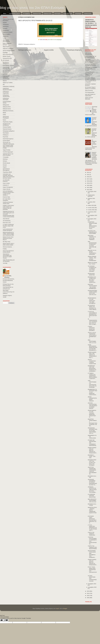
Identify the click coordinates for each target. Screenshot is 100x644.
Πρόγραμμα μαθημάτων (29, 44)
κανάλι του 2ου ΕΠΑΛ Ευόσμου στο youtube (90, 65)
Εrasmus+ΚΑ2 (37, 13)
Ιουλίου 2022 (91, 210)
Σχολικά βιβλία (6, 141)
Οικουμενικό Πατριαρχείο (6, 117)
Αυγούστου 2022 (92, 212)
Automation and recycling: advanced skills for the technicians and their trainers (9, 176)
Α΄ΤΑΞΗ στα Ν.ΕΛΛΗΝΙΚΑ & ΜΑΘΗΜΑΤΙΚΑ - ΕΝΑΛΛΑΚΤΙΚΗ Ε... (92, 314)
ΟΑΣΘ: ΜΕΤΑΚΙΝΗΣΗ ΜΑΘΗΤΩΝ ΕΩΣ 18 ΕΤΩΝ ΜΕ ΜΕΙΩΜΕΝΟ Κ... (93, 347)
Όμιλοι (4, 120)
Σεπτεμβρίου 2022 (93, 215)
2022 (88, 190)
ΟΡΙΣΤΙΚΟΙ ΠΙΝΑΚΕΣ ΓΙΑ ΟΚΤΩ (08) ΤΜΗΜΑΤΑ (92, 238)
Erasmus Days (6, 197)
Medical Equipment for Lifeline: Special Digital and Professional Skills (8, 234)
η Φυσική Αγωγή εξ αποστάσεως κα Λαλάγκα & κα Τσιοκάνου (90, 74)
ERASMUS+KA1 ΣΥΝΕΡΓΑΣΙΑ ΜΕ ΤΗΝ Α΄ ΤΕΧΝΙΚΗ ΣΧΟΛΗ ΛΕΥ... (92, 280)
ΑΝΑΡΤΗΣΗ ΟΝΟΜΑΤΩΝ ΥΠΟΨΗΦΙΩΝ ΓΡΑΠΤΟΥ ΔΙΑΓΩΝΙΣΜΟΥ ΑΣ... (92, 471)
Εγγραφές (5, 52)
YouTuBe (5, 263)
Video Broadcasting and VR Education (9, 261)
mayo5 (57, 609)
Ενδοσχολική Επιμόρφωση (6, 68)
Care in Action (6, 183)
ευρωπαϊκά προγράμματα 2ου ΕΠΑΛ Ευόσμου (90, 61)
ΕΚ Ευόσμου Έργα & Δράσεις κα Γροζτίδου (90, 88)
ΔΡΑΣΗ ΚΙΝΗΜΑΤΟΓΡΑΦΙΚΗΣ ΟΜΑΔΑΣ (92, 399)
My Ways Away (7, 242)
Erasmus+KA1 (48, 13)
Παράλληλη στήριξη (8, 122)
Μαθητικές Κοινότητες (8, 111)
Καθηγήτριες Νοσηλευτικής (6, 96)
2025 (88, 596)
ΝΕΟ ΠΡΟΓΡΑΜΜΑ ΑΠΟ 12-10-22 (92, 341)
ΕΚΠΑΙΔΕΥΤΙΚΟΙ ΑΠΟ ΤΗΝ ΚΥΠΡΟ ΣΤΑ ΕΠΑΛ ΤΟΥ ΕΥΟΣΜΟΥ (92, 462)
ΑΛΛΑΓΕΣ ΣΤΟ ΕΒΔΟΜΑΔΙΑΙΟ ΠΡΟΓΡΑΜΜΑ (92, 232)
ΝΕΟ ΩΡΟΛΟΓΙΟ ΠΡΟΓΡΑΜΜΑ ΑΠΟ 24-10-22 (92, 501)
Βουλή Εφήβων (7, 34)
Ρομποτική (5, 137)
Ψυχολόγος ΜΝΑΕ (7, 172)
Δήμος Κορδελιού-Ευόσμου (7, 44)
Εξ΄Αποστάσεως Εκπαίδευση (7, 71)
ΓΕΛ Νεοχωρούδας (90, 92)
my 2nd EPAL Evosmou (8, 277)
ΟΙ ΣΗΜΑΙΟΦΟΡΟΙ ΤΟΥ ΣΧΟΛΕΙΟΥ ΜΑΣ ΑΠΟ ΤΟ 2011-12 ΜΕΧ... (93, 322)
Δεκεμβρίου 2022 (92, 587)
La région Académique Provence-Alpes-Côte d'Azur (8, 226)
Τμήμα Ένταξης (7, 150)
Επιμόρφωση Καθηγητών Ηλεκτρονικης (6, 77)
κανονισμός (57, 13)
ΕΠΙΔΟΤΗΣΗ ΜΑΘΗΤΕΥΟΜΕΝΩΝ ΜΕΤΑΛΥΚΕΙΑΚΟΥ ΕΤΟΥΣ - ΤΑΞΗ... (92, 225)
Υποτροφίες (6, 157)
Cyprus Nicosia (7, 189)
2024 (88, 593)
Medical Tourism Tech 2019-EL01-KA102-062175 (8, 238)
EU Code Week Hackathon (7, 200)
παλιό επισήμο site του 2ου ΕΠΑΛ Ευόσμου (91, 57)
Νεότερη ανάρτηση (25, 50)
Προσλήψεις (6, 133)
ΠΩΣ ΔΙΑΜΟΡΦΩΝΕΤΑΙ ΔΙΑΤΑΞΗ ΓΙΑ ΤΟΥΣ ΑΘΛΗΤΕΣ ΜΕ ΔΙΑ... (92, 245)
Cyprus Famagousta (8, 187)
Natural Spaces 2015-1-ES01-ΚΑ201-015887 (9, 244)
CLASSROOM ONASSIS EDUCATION (92, 496)
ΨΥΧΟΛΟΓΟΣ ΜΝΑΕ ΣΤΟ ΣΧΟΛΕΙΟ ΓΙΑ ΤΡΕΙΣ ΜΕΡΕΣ (92, 307)
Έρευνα (5, 81)
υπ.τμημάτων (27, 13)
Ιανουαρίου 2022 (92, 192)
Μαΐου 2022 (91, 205)
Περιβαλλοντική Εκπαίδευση (7, 124)
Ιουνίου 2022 (91, 208)
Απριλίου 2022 (92, 202)
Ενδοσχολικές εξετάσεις (9, 66)
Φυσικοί (5, 165)
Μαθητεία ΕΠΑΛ (7, 107)
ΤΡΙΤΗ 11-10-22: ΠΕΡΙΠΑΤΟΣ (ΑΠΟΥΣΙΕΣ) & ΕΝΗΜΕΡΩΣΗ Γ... (92, 335)
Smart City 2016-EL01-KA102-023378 (8, 251)
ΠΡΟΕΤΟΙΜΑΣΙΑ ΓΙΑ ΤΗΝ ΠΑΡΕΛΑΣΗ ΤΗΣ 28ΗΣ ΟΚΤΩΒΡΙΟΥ (92, 301)
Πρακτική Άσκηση (7, 129)
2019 (88, 183)
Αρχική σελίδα (49, 50)
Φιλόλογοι (5, 159)
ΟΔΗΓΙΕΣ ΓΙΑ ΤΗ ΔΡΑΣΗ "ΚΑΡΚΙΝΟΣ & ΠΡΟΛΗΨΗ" (92, 252)
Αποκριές (5, 28)
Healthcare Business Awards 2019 (8, 203)
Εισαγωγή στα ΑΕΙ (7, 58)
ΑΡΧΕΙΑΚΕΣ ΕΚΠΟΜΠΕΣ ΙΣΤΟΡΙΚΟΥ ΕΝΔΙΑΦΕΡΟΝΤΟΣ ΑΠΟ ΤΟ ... (92, 482)
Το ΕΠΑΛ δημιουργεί (8, 152)
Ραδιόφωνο (6, 135)
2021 (88, 188)
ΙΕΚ (4, 85)
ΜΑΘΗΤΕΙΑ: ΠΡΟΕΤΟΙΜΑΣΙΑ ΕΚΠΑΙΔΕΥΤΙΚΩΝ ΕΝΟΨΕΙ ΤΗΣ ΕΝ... (93, 422)
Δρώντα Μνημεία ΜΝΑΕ (9, 51)
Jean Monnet (6, 219)
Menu (5, 13)
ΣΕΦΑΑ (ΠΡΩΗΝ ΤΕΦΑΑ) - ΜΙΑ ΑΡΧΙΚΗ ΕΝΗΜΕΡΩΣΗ (92, 259)
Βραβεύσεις (6, 36)
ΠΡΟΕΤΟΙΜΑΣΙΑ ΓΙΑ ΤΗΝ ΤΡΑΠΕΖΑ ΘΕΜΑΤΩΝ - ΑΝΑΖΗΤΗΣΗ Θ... (92, 414)
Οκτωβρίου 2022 (92, 219)
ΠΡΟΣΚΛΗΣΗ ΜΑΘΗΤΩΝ (91, 274)
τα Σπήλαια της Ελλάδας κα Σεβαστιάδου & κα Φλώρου (91, 69)
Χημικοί (5, 167)
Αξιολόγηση (6, 26)
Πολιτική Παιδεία (7, 127)
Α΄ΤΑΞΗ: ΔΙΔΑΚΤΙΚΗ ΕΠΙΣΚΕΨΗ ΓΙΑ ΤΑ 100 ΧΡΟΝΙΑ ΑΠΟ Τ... (92, 528)
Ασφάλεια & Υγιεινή (8, 32)
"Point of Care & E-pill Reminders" (8, 20)
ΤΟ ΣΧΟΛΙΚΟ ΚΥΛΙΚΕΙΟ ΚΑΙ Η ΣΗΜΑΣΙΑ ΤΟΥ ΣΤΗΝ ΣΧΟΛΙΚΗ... (92, 269)
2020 (88, 185)
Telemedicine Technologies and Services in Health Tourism (7, 256)
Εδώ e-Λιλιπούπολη (8, 54)
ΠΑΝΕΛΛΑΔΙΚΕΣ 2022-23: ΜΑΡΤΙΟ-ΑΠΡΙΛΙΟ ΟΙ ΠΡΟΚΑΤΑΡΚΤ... (93, 450)
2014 (88, 172)
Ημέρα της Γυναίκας (8, 83)
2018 (88, 181)
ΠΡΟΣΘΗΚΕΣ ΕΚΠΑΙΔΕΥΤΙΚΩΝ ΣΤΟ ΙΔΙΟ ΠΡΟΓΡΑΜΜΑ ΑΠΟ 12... (93, 431)
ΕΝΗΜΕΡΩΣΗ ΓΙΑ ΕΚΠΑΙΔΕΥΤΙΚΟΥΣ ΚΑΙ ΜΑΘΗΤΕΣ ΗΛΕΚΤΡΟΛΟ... (93, 392)
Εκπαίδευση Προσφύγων (6, 63)
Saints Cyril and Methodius (89, 98)
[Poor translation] (6, 620)
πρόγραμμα (78, 13)
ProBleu (5, 249)
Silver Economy (89, 90)
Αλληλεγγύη (6, 24)
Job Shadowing (7, 221)
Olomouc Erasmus (7, 247)
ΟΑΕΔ (4, 115)
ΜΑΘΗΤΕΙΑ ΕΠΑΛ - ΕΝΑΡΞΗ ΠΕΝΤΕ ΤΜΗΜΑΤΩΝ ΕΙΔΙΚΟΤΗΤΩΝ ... (92, 511)
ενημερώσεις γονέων (15, 13)
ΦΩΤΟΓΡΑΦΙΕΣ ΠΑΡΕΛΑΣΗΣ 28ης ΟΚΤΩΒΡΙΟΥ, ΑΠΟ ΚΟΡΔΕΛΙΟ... (92, 554)
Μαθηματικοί (6, 105)
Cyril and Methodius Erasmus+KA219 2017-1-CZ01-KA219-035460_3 (9, 193)
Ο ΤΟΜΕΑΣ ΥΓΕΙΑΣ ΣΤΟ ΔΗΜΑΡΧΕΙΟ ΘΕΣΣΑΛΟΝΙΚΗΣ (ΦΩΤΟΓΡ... (92, 376)
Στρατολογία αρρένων (8, 139)
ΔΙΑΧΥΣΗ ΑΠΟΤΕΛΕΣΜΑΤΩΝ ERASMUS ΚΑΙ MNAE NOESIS (92, 406)
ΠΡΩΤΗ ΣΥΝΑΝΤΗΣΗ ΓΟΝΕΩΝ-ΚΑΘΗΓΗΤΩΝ (92, 362)
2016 (88, 177)
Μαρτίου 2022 (92, 198)
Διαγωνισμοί (6, 47)
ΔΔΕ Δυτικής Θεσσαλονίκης (6, 41)
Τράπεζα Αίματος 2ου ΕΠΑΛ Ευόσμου (8, 155)
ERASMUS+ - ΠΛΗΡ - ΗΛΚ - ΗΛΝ (92, 456)
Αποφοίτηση (6, 30)
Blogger (65, 609)
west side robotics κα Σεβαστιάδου (90, 95)
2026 (88, 598)
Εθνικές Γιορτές (7, 56)
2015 (88, 175)
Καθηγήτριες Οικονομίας (6, 99)
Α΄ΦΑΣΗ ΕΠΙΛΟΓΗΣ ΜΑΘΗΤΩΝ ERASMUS (91, 328)
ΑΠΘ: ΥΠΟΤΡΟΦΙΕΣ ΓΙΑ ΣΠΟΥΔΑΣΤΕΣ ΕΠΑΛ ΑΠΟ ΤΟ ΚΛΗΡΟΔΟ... (92, 384)
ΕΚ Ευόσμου (6, 60)
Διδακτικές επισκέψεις (8, 49)
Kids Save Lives (7, 223)
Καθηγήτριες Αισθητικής (9, 86)
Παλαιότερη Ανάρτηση (74, 50)
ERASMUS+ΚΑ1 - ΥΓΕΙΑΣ (92, 505)
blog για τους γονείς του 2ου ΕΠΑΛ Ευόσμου (32, 8)
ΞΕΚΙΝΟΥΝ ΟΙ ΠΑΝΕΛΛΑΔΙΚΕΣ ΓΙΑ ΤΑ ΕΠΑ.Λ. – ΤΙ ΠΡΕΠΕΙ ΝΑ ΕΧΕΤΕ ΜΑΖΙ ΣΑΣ (91, 23)
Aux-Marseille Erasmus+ (6, 181)
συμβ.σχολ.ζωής (68, 13)
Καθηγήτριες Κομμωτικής (6, 92)
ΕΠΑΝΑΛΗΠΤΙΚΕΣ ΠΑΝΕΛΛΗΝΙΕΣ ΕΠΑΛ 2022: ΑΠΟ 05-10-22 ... (92, 293)
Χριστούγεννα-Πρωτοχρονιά (6, 169)
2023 (88, 591)
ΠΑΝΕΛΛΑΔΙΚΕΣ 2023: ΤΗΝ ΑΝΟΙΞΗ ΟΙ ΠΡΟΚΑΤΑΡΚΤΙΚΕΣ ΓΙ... (92, 355)
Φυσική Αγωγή (6, 163)
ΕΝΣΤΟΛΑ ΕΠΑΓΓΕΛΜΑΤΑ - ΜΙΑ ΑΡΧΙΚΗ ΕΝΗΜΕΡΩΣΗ (92, 286)
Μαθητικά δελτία (7, 109)
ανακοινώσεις (88, 13)
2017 (88, 179)
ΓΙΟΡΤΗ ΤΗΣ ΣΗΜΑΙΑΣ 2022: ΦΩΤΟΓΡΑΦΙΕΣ (92, 547)
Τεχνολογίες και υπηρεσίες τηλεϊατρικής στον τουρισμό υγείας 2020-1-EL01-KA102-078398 (8, 145)
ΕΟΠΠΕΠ (5, 74)
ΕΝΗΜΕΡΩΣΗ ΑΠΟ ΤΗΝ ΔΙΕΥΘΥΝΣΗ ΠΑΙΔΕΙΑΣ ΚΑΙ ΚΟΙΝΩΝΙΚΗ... (92, 368)
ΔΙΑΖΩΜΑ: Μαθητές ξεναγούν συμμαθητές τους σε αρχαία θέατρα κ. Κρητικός (91, 80)
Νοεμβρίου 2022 (92, 584)
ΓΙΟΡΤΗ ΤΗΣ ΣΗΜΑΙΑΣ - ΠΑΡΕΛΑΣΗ (91, 534)
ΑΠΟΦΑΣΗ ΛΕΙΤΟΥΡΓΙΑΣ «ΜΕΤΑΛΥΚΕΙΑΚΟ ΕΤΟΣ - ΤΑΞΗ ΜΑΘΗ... (92, 490)
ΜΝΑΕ (4, 113)
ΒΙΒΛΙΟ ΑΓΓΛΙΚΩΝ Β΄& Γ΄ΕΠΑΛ (92, 263)
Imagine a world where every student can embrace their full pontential (8, 208)
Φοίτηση (5, 161)
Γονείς (4, 38)
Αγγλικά (5, 23)
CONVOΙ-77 (6, 185)
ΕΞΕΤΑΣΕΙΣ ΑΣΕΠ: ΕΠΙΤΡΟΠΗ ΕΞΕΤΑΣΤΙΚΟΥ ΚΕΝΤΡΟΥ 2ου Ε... (92, 520)
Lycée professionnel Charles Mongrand (8, 230)
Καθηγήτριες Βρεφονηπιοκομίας (7, 89)
